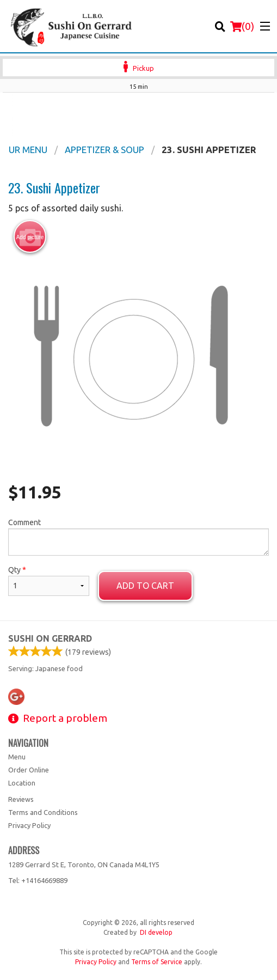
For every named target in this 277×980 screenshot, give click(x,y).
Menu (17, 757)
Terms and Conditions (43, 812)
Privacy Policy (29, 825)
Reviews (21, 799)
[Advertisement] (138, 114)
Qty (49, 581)
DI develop (156, 932)
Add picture (30, 237)
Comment (138, 537)
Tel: (38, 880)
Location (22, 783)
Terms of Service (157, 962)
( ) (242, 26)
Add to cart (145, 586)
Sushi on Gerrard (50, 638)
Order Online (29, 770)
